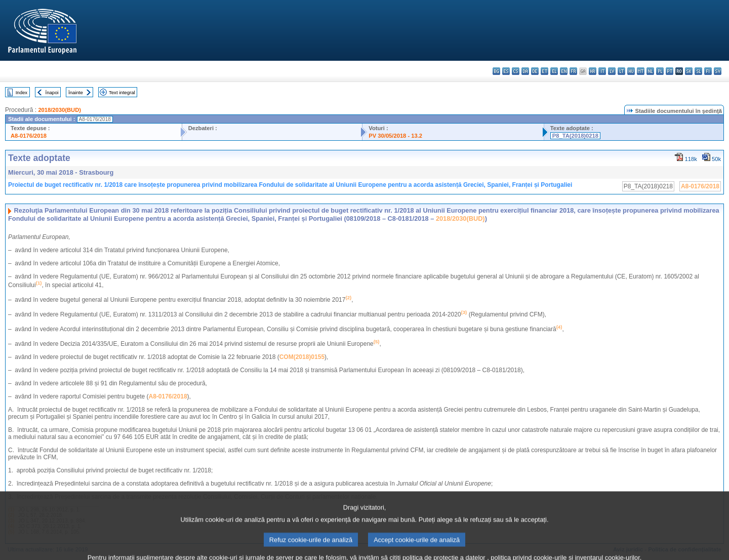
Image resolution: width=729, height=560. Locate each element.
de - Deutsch (535, 71)
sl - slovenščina (698, 71)
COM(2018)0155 (302, 357)
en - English (564, 71)
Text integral (122, 92)
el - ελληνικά (554, 71)
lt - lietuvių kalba (621, 71)
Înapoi (52, 92)
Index (22, 92)
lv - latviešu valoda (612, 71)
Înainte (76, 92)
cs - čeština (516, 71)
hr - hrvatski (593, 71)
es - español (506, 71)
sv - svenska (718, 71)
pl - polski (660, 71)
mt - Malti (641, 71)
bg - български (496, 71)
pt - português (670, 71)
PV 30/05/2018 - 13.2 (395, 136)
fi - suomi (708, 71)
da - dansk (525, 71)
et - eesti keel (544, 71)
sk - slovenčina (689, 71)
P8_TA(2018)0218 (575, 136)
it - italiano (602, 71)
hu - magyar (631, 71)
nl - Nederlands (650, 71)
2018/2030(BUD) (59, 110)
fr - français (573, 71)
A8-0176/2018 (29, 136)
